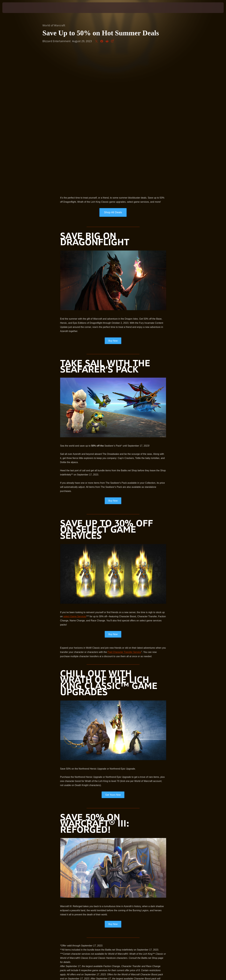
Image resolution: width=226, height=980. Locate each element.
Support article (132, 865)
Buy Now (113, 202)
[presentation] (13, 8)
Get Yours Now (113, 656)
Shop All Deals (113, 74)
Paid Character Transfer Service (124, 514)
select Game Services (75, 478)
